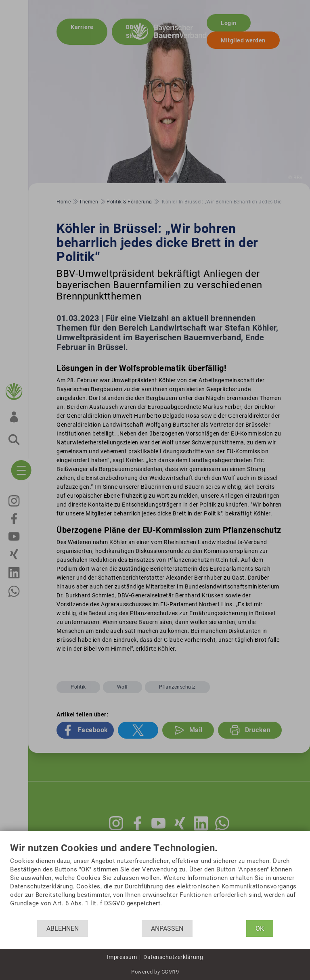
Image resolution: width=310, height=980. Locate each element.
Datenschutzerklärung (173, 957)
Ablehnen (63, 929)
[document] (155, 882)
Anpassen (167, 929)
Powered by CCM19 (155, 972)
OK (260, 929)
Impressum (122, 957)
